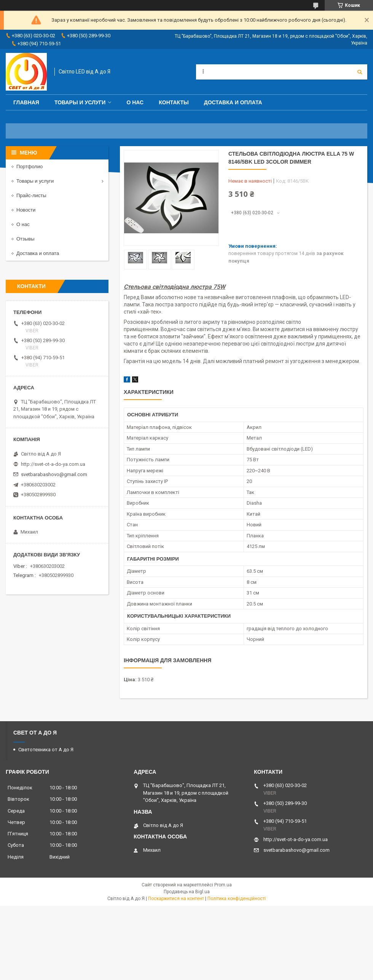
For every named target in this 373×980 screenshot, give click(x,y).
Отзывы (26, 239)
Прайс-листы (31, 195)
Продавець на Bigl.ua (187, 892)
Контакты (174, 102)
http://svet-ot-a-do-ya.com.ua (53, 464)
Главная (26, 102)
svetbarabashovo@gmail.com (54, 474)
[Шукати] (360, 72)
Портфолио (29, 167)
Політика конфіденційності (237, 899)
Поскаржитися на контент (176, 899)
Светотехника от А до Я (46, 750)
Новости (26, 210)
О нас (135, 102)
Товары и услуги (80, 102)
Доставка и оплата (233, 102)
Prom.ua (223, 885)
